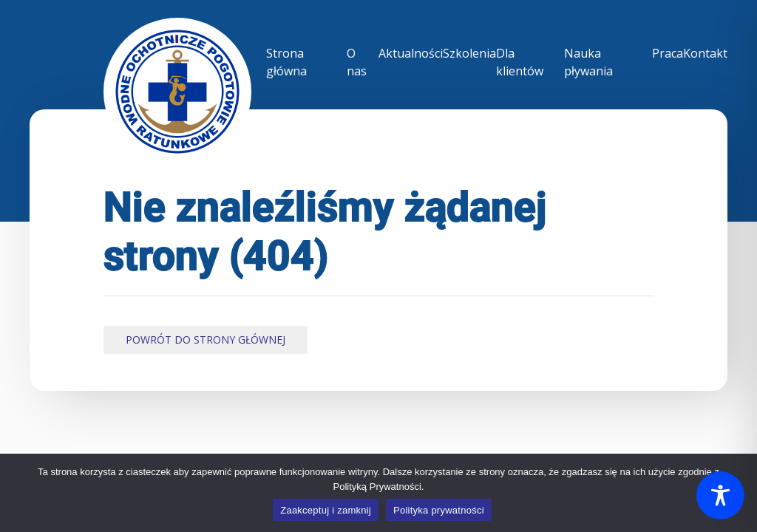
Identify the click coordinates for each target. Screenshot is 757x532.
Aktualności (411, 53)
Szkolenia (469, 53)
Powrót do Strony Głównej (206, 340)
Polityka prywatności (439, 510)
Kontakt (705, 53)
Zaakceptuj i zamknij (326, 510)
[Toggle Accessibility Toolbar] (720, 495)
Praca (668, 53)
